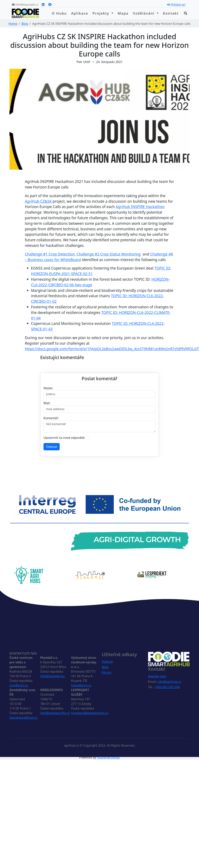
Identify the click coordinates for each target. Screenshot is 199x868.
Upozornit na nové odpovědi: (64, 438)
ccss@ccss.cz (19, 685)
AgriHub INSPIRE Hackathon (140, 207)
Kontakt (171, 13)
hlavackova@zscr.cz (24, 718)
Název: (48, 388)
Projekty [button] (102, 13)
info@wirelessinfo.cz (55, 713)
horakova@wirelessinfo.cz (90, 713)
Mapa (123, 13)
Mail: (47, 403)
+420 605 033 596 (167, 687)
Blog (25, 24)
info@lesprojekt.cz (25, 5)
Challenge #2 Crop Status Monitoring (109, 254)
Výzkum (107, 662)
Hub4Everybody (108, 757)
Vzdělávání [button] (144, 13)
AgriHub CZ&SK (38, 201)
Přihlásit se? (176, 5)
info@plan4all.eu (53, 676)
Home (13, 24)
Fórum (107, 672)
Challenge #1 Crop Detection (50, 254)
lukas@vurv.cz (81, 685)
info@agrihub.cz (169, 682)
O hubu (59, 13)
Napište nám (157, 676)
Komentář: (51, 418)
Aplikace (80, 13)
